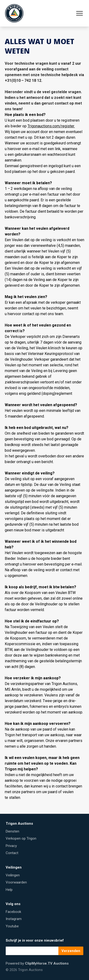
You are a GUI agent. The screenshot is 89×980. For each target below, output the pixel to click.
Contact (12, 853)
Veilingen (13, 875)
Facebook (13, 912)
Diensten (12, 831)
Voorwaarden (16, 882)
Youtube (12, 926)
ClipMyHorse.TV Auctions (47, 963)
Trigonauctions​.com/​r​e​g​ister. (51, 126)
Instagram (14, 919)
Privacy (11, 846)
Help (9, 890)
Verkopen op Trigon (21, 838)
